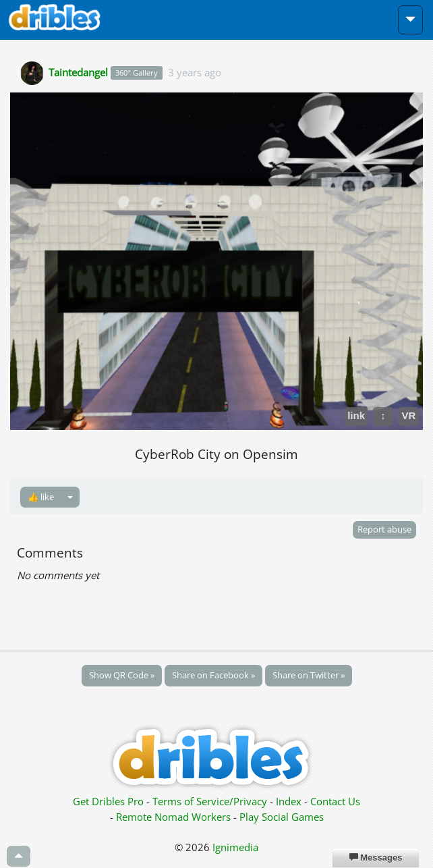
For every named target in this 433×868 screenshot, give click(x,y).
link (356, 415)
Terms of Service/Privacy (210, 801)
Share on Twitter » (309, 675)
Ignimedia (235, 847)
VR (409, 415)
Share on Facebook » (213, 675)
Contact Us (335, 801)
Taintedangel (78, 72)
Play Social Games (282, 817)
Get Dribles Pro (110, 801)
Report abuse (384, 529)
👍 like (41, 497)
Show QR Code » (122, 675)
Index (289, 801)
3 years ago (195, 72)
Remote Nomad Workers (175, 817)
